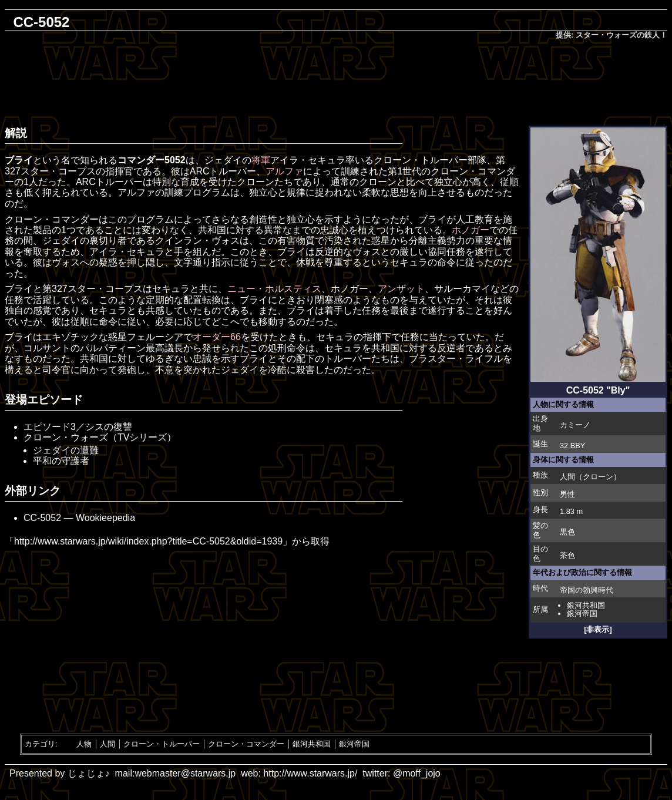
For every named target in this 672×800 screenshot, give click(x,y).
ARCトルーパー (223, 171)
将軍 (261, 160)
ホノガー (471, 230)
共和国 (212, 230)
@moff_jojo (417, 773)
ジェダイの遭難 (66, 450)
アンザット (401, 289)
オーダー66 (217, 337)
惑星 (381, 241)
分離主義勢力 (437, 241)
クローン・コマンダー (246, 744)
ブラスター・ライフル (456, 359)
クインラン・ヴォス (197, 241)
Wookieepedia (105, 518)
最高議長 (164, 348)
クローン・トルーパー (421, 160)
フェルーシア (155, 337)
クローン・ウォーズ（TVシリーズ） (100, 437)
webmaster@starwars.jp (185, 773)
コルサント (47, 348)
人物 (84, 744)
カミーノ (575, 425)
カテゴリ (40, 744)
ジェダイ (223, 160)
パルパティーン (113, 348)
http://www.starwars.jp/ (310, 773)
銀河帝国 (582, 614)
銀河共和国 (586, 605)
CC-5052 (42, 518)
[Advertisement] (336, 80)
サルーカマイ (462, 289)
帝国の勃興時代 (587, 590)
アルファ (284, 171)
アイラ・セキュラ (308, 160)
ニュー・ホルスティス (274, 289)
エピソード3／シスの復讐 (78, 427)
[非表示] (598, 629)
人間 (567, 477)
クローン (598, 477)
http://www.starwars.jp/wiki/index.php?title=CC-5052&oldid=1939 (148, 541)
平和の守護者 (61, 461)
